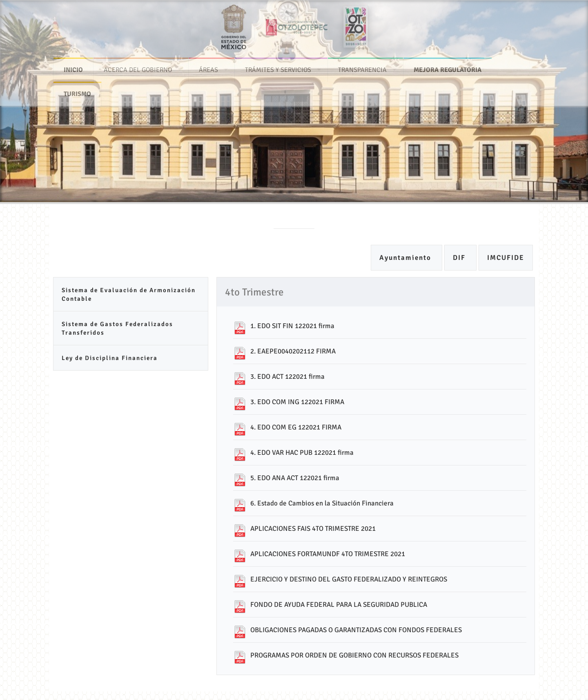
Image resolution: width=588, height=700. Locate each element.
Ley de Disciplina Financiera (110, 358)
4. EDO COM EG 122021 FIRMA (296, 427)
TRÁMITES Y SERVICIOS (278, 67)
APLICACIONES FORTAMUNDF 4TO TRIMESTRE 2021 (328, 554)
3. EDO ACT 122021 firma (287, 377)
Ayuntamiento (406, 258)
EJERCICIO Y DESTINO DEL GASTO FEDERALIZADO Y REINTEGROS (349, 579)
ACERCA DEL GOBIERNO (138, 67)
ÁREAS (208, 67)
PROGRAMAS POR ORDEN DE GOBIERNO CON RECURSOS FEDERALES (354, 655)
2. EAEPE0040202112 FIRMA (293, 351)
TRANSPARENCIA (362, 67)
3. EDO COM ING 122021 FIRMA (297, 402)
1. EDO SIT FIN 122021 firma (292, 326)
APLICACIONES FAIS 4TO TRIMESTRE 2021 (313, 529)
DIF (460, 258)
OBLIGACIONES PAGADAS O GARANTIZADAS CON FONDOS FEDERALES (356, 630)
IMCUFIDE (506, 258)
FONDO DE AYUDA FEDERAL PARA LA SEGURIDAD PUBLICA (339, 605)
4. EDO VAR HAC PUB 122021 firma (302, 453)
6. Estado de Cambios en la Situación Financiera (322, 503)
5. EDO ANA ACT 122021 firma (295, 478)
